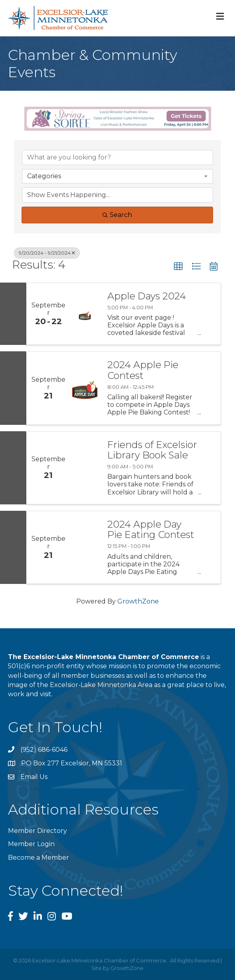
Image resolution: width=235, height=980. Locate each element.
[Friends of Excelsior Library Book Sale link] (85, 468)
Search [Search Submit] (117, 215)
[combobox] (117, 176)
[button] (178, 267)
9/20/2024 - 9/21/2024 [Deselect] (47, 253)
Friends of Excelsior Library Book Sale (152, 450)
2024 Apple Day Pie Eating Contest (151, 530)
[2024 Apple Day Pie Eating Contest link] (85, 547)
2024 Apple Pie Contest (143, 370)
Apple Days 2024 (147, 296)
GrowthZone (138, 601)
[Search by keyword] (117, 157)
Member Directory (38, 831)
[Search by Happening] (117, 195)
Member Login (31, 844)
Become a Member (39, 857)
